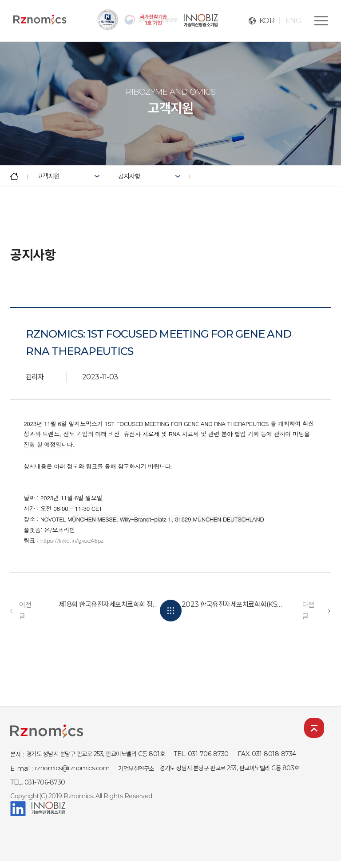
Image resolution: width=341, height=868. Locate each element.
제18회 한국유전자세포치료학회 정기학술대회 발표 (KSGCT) (110, 604)
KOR (267, 21)
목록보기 (171, 611)
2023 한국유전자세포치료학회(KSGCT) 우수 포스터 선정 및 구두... (233, 604)
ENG (293, 21)
